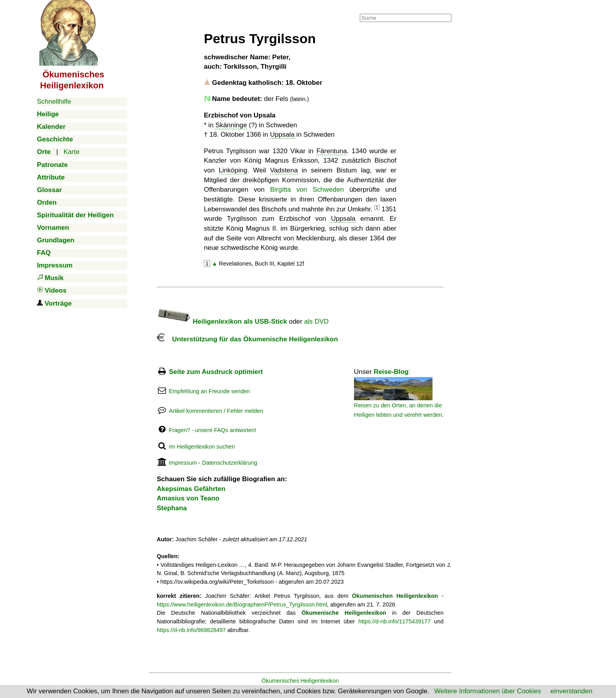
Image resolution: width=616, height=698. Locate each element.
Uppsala (282, 135)
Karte (72, 152)
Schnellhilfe (54, 102)
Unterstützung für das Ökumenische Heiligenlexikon (247, 339)
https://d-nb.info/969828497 (191, 630)
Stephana (172, 508)
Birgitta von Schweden (307, 190)
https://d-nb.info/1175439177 (394, 621)
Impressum (183, 463)
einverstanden (571, 691)
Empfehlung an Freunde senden (209, 391)
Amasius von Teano (188, 498)
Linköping (233, 170)
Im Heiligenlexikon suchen (202, 447)
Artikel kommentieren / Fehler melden (216, 411)
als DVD (316, 322)
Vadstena (284, 170)
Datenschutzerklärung (229, 463)
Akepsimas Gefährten (191, 489)
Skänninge (231, 125)
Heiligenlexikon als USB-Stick (222, 322)
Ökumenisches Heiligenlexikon (300, 681)
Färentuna (332, 151)
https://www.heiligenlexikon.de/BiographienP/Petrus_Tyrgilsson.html (242, 605)
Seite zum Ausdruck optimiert (216, 372)
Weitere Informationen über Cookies (488, 691)
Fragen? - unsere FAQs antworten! (213, 430)
